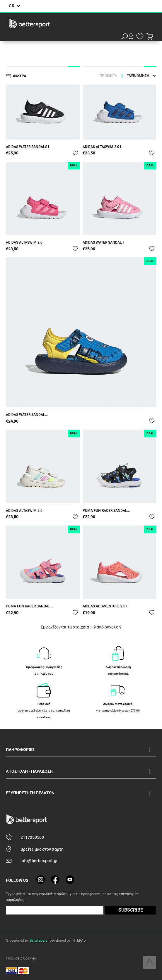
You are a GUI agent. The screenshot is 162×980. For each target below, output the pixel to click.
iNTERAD (79, 941)
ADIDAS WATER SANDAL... (27, 415)
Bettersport (38, 941)
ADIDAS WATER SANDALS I (27, 147)
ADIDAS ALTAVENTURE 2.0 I (105, 606)
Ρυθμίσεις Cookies (21, 958)
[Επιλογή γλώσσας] (14, 6)
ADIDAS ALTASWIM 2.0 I (102, 147)
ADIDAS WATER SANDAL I (103, 242)
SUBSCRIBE (131, 910)
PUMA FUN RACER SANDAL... (106, 511)
